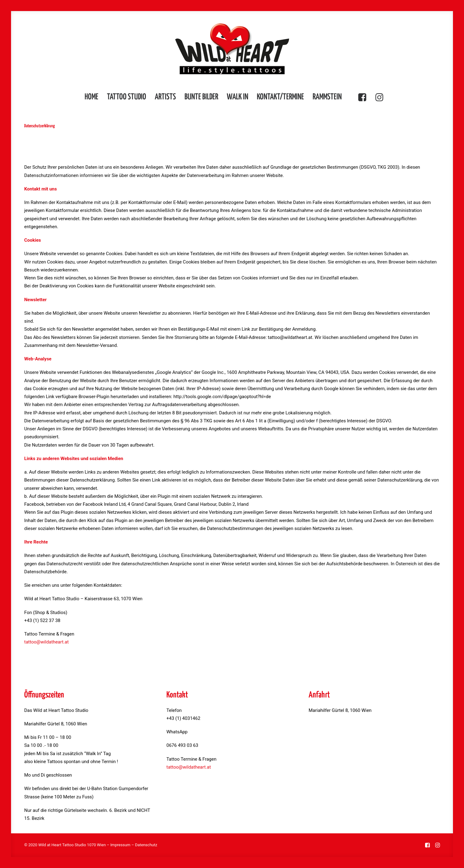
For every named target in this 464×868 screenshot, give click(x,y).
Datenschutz (146, 845)
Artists (165, 97)
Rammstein (327, 97)
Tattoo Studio (127, 97)
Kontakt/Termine (280, 97)
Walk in (238, 97)
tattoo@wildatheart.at (46, 642)
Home (91, 97)
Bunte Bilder (201, 97)
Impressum (120, 845)
